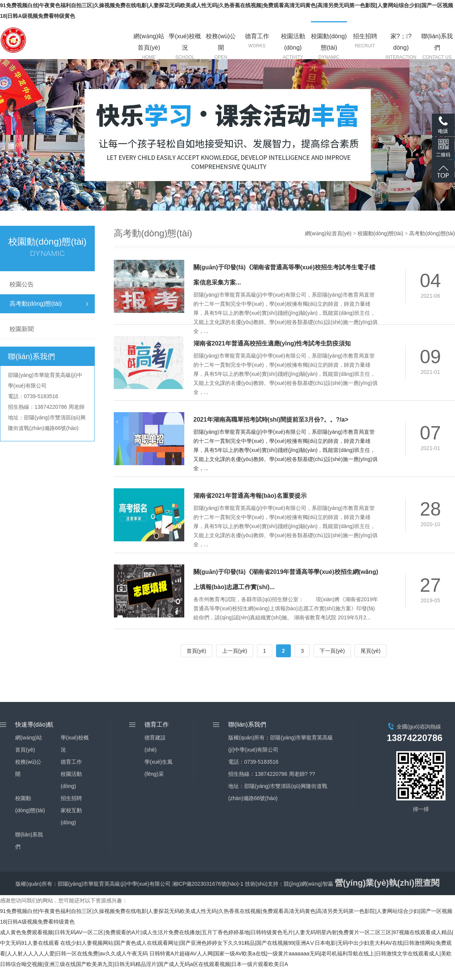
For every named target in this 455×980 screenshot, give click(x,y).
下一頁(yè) (332, 651)
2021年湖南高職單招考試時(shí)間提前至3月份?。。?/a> (271, 420)
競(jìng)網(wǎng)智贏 (308, 884)
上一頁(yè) (235, 651)
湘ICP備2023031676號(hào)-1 (208, 884)
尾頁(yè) (370, 651)
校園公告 (22, 284)
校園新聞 (22, 329)
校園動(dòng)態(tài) (380, 233)
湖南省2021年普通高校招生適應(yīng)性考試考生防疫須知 (272, 343)
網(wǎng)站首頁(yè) (328, 233)
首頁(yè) (196, 651)
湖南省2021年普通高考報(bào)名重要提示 (250, 496)
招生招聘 (71, 798)
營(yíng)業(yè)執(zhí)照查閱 (387, 883)
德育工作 (71, 762)
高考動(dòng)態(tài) (36, 304)
